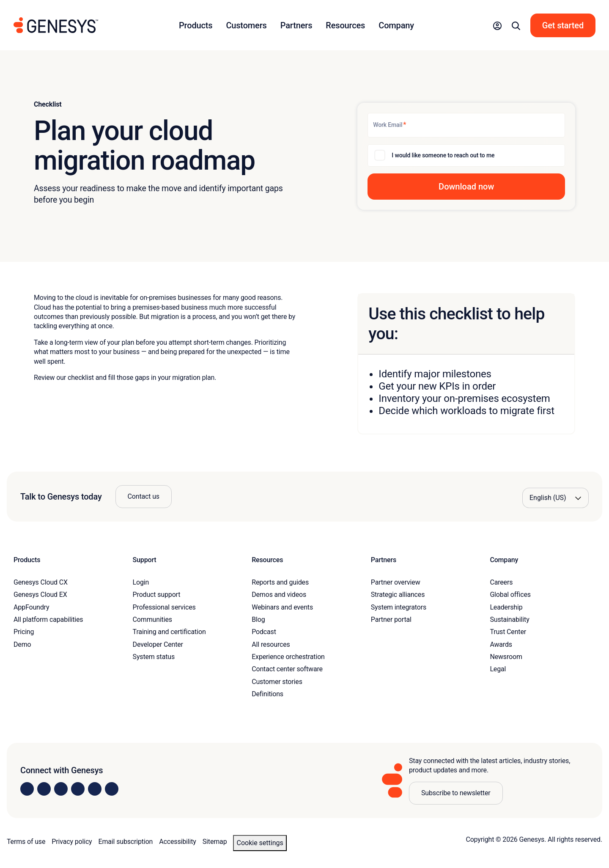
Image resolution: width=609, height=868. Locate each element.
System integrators (399, 607)
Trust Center (508, 632)
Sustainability (509, 619)
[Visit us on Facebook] (78, 789)
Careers (501, 582)
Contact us (144, 496)
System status (154, 657)
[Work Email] (466, 125)
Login (141, 582)
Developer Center (158, 644)
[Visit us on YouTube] (95, 789)
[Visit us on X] (61, 789)
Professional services (164, 607)
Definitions (267, 694)
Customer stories (277, 682)
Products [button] (196, 25)
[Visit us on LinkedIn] (27, 789)
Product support (157, 595)
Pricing (24, 632)
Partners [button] (296, 25)
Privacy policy (72, 842)
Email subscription (126, 842)
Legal (498, 669)
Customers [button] (246, 25)
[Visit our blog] (112, 789)
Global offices (510, 595)
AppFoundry (31, 607)
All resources (271, 644)
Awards (501, 644)
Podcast (264, 632)
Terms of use (26, 842)
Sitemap (215, 842)
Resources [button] (345, 25)
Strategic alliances (398, 595)
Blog (258, 619)
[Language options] (556, 498)
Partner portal (391, 619)
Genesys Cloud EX (40, 595)
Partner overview (396, 582)
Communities (152, 619)
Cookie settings (260, 843)
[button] (497, 25)
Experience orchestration (288, 657)
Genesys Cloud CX (41, 582)
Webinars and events (282, 607)
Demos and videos (279, 595)
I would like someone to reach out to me (443, 155)
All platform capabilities (48, 619)
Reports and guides (280, 582)
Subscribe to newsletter (456, 793)
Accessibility (177, 842)
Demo (22, 644)
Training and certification (169, 632)
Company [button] (396, 25)
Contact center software (287, 669)
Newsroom (506, 657)
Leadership (506, 607)
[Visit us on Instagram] (44, 789)
